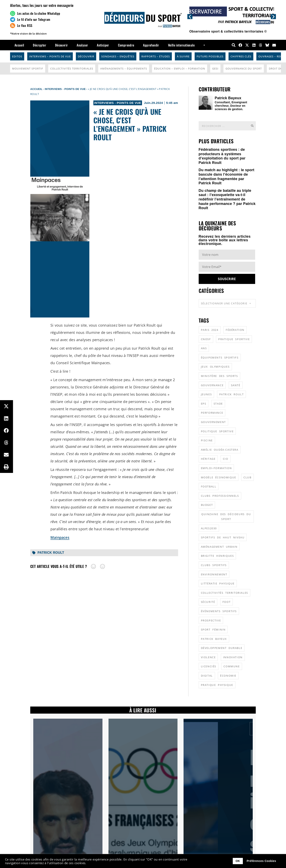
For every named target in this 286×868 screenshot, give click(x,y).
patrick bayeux (214, 639)
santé (236, 385)
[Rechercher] (252, 126)
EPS (204, 404)
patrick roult (51, 553)
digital (207, 676)
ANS (204, 348)
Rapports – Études (156, 56)
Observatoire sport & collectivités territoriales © (228, 31)
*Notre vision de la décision (28, 34)
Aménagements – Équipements (124, 69)
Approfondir (151, 45)
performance (212, 413)
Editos (17, 56)
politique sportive (217, 431)
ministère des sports (219, 376)
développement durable (222, 648)
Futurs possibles (210, 56)
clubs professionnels (220, 496)
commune (232, 666)
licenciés (209, 666)
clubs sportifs (214, 565)
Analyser (82, 45)
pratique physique (217, 685)
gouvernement (213, 422)
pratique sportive (234, 339)
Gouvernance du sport (244, 69)
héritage (208, 459)
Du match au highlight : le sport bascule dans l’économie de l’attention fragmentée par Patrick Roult (227, 177)
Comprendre (126, 45)
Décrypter (40, 45)
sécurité (208, 602)
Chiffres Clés (241, 56)
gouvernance (212, 385)
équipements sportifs (220, 358)
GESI (215, 69)
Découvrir (62, 45)
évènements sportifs (219, 611)
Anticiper (103, 45)
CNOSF (206, 339)
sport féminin (213, 630)
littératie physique (218, 583)
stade (218, 404)
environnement (214, 574)
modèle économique (219, 477)
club (247, 477)
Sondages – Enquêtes (118, 56)
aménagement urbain (219, 547)
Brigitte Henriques (217, 556)
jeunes (206, 394)
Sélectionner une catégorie (226, 303)
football (209, 486)
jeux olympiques (215, 367)
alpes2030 (209, 528)
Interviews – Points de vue (50, 56)
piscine (207, 440)
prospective (211, 620)
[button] (190, 16)
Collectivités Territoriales (72, 69)
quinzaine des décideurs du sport (226, 517)
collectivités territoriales (224, 593)
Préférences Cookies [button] (261, 861)
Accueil (19, 45)
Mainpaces (60, 537)
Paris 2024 (210, 330)
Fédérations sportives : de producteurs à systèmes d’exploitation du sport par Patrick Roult (222, 156)
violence (208, 657)
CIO (226, 459)
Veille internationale (181, 45)
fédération (235, 330)
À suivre (183, 56)
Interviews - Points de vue (65, 89)
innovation (233, 657)
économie (228, 676)
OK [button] (238, 861)
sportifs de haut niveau (223, 537)
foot (227, 602)
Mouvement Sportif (28, 69)
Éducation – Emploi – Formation (180, 69)
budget (207, 505)
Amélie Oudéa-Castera (220, 450)
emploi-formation (216, 468)
